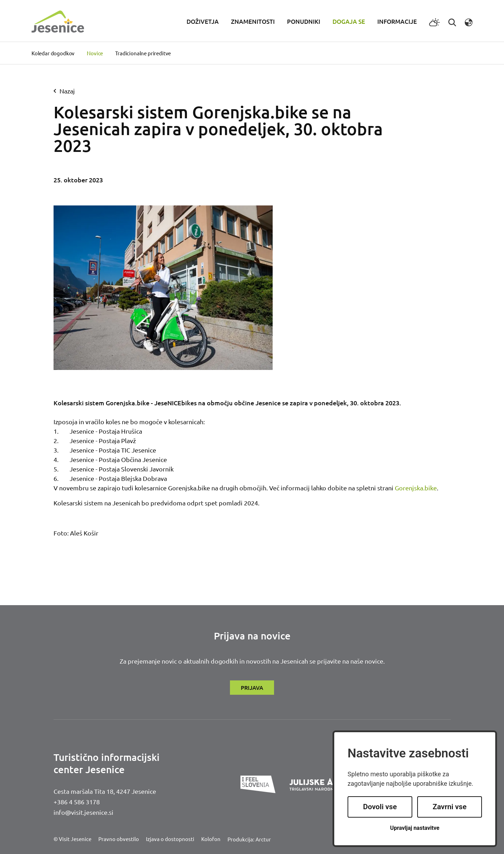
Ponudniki (304, 22)
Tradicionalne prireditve (143, 53)
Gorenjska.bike (416, 488)
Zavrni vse (450, 807)
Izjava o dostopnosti (170, 839)
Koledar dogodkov (53, 53)
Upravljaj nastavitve (415, 828)
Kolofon (211, 839)
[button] (469, 22)
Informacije (397, 22)
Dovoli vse (380, 807)
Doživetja (203, 22)
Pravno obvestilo (119, 839)
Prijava (252, 687)
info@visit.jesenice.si (83, 812)
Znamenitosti (253, 22)
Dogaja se (349, 22)
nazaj (64, 91)
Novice (95, 53)
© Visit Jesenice (72, 839)
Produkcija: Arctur (249, 839)
